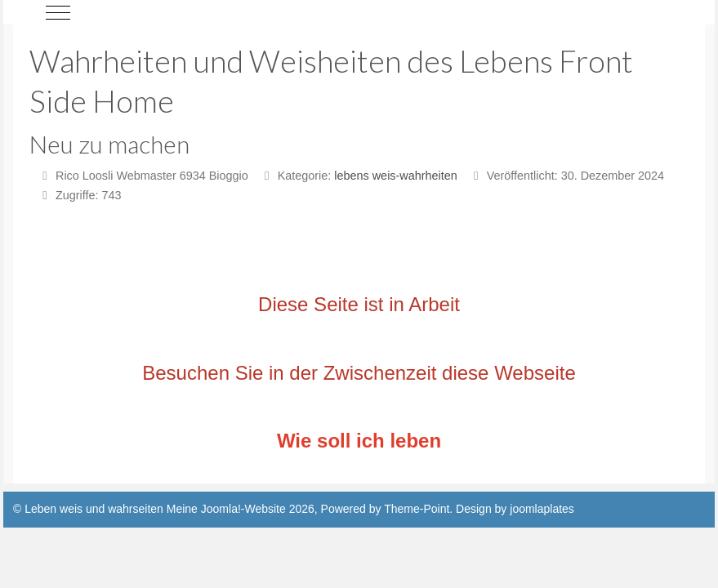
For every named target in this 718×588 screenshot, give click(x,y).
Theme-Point (417, 509)
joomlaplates (542, 509)
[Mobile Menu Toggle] (58, 12)
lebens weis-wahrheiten (395, 176)
